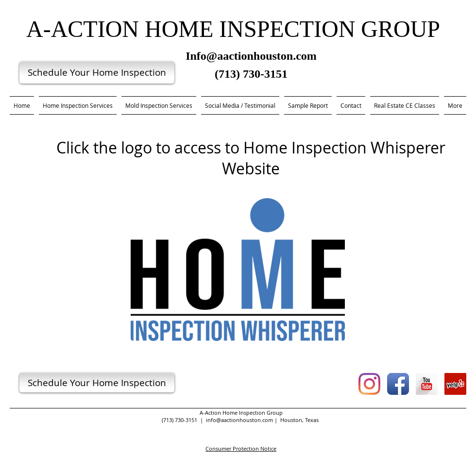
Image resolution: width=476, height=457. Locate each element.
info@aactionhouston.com (239, 420)
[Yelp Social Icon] (455, 384)
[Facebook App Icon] (398, 384)
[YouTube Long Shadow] (427, 384)
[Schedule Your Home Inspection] (97, 73)
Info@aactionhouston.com (251, 56)
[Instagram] (369, 384)
